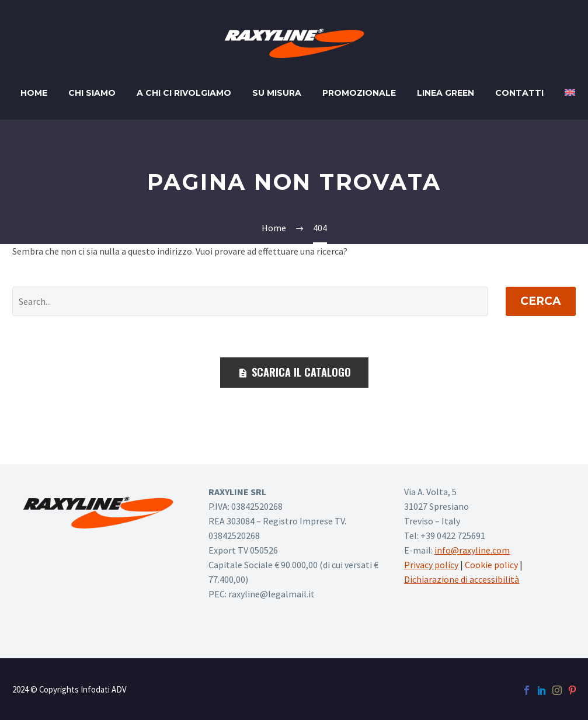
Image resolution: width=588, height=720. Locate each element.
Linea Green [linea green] (446, 93)
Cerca (541, 301)
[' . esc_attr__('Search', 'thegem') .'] (250, 301)
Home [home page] (34, 93)
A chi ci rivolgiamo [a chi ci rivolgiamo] (184, 93)
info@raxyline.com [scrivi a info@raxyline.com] (472, 550)
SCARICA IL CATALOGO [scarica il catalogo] (294, 372)
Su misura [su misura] (277, 93)
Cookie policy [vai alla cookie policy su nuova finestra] (491, 565)
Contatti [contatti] (519, 93)
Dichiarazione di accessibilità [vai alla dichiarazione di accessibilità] (462, 579)
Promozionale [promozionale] (359, 93)
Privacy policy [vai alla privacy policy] (431, 565)
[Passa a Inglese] (570, 93)
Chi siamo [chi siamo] (92, 93)
